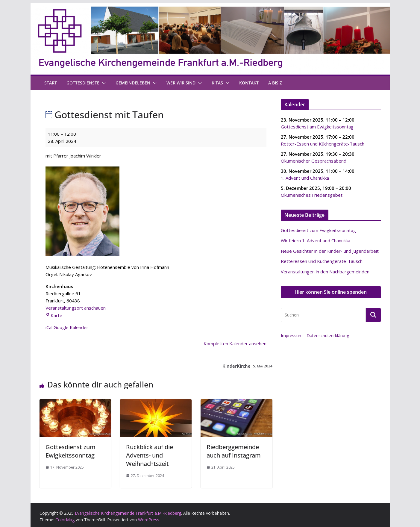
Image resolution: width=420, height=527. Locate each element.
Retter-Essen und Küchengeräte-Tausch (323, 143)
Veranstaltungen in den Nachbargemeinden (325, 272)
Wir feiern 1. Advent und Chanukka (316, 240)
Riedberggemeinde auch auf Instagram (234, 451)
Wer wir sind (181, 83)
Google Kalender (71, 327)
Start (51, 83)
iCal (49, 327)
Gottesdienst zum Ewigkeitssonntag (70, 451)
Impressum (292, 336)
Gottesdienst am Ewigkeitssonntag (317, 126)
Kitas (217, 83)
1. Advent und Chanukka (305, 178)
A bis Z (275, 83)
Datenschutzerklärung (328, 336)
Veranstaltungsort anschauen (76, 308)
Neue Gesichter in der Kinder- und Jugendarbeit (330, 251)
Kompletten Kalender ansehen (235, 343)
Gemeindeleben (133, 83)
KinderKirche (247, 366)
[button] (103, 83)
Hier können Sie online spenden (331, 292)
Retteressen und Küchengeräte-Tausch (322, 261)
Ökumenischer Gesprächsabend (314, 160)
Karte (54, 315)
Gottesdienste (83, 83)
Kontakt (249, 83)
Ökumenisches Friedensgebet (312, 195)
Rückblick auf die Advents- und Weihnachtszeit (150, 455)
